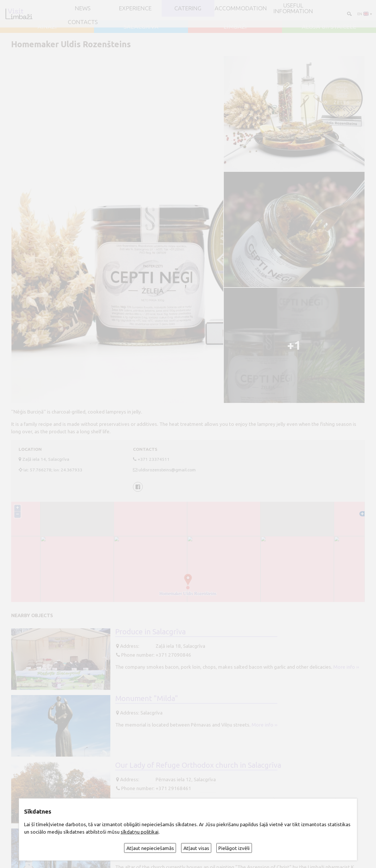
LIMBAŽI (235, 27)
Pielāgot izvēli (234, 848)
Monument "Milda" (147, 698)
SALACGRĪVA (141, 27)
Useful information (293, 8)
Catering (188, 8)
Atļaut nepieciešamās (150, 848)
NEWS (83, 8)
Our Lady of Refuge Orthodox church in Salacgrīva (198, 765)
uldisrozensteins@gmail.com (167, 470)
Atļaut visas (196, 848)
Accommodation (241, 8)
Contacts (83, 22)
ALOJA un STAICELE (329, 27)
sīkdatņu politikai (140, 832)
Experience (135, 8)
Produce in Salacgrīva (150, 632)
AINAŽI (47, 27)
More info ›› (346, 667)
